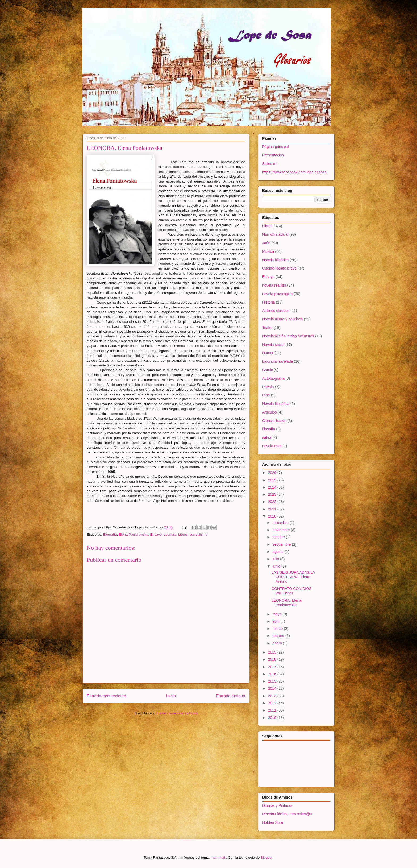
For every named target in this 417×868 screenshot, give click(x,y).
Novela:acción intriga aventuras (288, 336)
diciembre (281, 523)
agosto (278, 552)
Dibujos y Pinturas (277, 805)
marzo (278, 629)
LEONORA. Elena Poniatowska (286, 603)
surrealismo (199, 534)
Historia (268, 302)
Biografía (110, 534)
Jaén (266, 243)
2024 (273, 487)
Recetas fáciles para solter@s (287, 814)
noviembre (282, 530)
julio (276, 559)
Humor (268, 353)
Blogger (266, 857)
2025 (273, 480)
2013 (273, 696)
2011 (273, 710)
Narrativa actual (275, 234)
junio (277, 566)
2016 (273, 674)
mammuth (218, 857)
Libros (183, 534)
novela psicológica (277, 294)
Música (268, 251)
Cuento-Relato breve (279, 268)
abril (276, 621)
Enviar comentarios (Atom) (177, 713)
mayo (277, 614)
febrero (279, 636)
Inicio (171, 696)
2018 (273, 659)
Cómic (268, 370)
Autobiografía (273, 378)
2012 (273, 703)
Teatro (267, 328)
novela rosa (272, 446)
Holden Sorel (273, 822)
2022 (273, 502)
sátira (267, 437)
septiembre (282, 544)
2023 (273, 494)
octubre (279, 537)
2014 (273, 688)
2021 (273, 509)
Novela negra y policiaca (283, 319)
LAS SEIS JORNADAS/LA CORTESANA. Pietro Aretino (293, 577)
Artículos (269, 412)
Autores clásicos (276, 311)
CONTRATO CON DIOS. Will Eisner (292, 591)
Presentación (273, 155)
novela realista (274, 285)
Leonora (170, 534)
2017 (273, 667)
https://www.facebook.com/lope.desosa (294, 172)
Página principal (276, 147)
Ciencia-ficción (274, 421)
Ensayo (156, 534)
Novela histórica (276, 260)
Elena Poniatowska (134, 534)
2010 (273, 718)
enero (278, 643)
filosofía (269, 429)
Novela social (273, 345)
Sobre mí (270, 164)
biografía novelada (278, 361)
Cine (266, 395)
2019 (273, 652)
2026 (273, 473)
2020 (273, 516)
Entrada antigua (231, 696)
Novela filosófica (276, 404)
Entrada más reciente (106, 696)
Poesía (268, 387)
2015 (273, 681)
